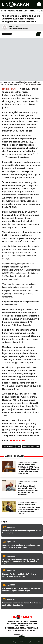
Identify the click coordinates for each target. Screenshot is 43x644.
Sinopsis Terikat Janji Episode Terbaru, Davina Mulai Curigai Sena (19, 575)
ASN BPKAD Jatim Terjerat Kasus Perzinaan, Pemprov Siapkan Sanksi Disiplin (21, 590)
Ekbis (20, 484)
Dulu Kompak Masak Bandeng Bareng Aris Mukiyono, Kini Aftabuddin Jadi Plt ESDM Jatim (20, 562)
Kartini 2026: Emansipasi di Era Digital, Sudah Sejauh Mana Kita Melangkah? (22, 546)
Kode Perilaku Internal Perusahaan (21, 628)
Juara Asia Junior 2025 (31, 446)
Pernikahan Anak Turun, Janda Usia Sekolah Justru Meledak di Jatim (21, 604)
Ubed (18, 446)
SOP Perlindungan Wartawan (22, 630)
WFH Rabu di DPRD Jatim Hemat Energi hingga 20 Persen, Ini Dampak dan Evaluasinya (28, 470)
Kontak (34, 621)
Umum (33, 11)
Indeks (39, 640)
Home (3, 11)
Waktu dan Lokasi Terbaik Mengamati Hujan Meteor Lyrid (21, 532)
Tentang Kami (12, 621)
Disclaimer (11, 623)
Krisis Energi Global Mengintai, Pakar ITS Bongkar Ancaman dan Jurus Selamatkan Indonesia (28, 490)
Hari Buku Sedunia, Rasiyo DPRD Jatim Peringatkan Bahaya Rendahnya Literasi (29, 510)
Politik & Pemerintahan (18, 11)
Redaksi (24, 621)
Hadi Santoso (14, 26)
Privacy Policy (21, 626)
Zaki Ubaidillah (8, 446)
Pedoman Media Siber (28, 623)
